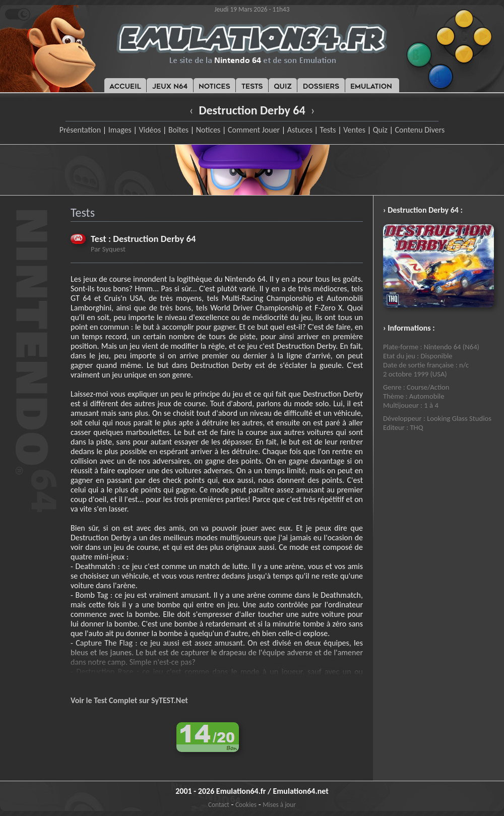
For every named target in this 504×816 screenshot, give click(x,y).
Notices (208, 130)
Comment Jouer (254, 130)
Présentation (80, 130)
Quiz (380, 130)
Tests (328, 130)
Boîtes (178, 130)
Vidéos (150, 130)
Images (120, 130)
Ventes (354, 130)
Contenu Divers (420, 130)
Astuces (300, 130)
